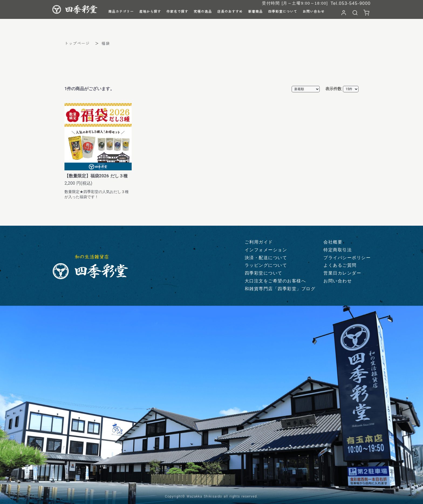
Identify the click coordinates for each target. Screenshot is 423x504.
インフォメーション (266, 250)
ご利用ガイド (259, 242)
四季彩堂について (264, 273)
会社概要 (333, 242)
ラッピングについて (266, 265)
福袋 (106, 43)
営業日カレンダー (342, 273)
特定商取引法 (338, 250)
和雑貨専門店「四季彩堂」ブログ (280, 289)
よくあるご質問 (340, 265)
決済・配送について (266, 258)
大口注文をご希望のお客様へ (275, 281)
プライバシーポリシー (347, 258)
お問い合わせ (338, 281)
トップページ (77, 43)
